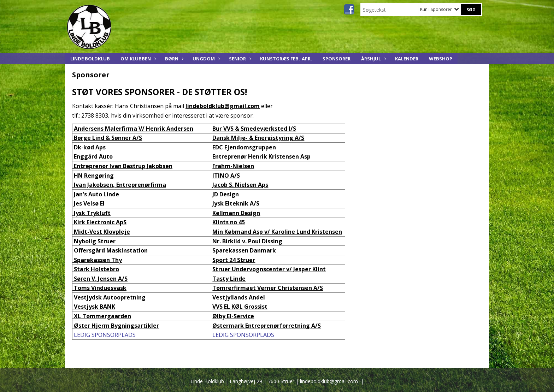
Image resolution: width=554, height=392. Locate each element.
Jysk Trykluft (92, 213)
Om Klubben (137, 59)
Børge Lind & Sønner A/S (107, 138)
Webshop (441, 59)
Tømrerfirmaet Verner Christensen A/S (268, 288)
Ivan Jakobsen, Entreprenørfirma (119, 185)
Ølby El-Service (233, 316)
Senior (239, 59)
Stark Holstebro (96, 269)
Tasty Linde (229, 279)
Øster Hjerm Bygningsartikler (116, 326)
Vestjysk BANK (94, 307)
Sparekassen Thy (97, 260)
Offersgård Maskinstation (110, 250)
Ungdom (205, 59)
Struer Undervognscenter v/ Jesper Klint (269, 269)
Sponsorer (337, 59)
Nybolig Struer (94, 241)
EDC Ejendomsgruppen (244, 147)
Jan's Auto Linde (96, 194)
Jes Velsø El (89, 203)
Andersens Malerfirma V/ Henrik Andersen (133, 129)
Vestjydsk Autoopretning (109, 297)
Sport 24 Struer (234, 260)
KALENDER (407, 59)
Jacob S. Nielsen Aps (240, 185)
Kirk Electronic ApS (99, 222)
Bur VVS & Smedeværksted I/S (254, 129)
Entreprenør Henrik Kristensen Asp (261, 156)
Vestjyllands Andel (239, 297)
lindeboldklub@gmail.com (223, 106)
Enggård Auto (93, 156)
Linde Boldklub (90, 59)
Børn (173, 59)
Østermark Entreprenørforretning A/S (267, 326)
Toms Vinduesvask (99, 288)
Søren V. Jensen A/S (100, 279)
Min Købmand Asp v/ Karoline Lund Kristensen (277, 232)
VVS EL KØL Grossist (240, 307)
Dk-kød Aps (89, 147)
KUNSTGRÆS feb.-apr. (286, 59)
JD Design (226, 194)
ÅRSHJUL (373, 59)
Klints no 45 (229, 222)
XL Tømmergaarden (102, 316)
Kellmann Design (236, 213)
